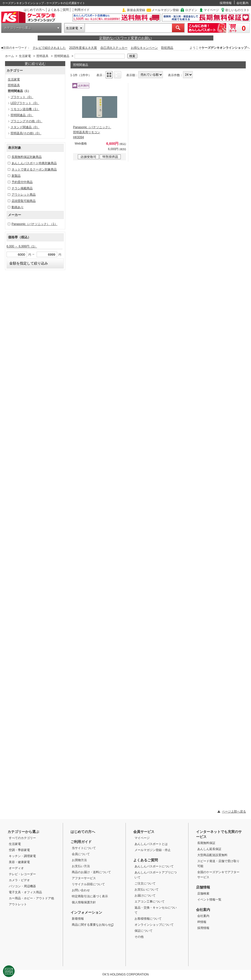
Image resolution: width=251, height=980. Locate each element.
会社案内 (242, 3)
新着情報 (78, 919)
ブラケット (22, 97)
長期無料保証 (206, 843)
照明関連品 (62, 56)
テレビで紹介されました (49, 48)
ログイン (191, 10)
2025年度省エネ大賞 (83, 48)
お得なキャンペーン (144, 48)
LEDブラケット (25, 103)
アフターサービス (84, 878)
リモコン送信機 (25, 109)
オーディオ (16, 868)
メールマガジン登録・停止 (153, 850)
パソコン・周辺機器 (22, 886)
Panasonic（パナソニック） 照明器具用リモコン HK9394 (92, 132)
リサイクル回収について (88, 884)
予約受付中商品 (22, 182)
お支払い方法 (81, 866)
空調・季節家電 (19, 850)
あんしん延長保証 (209, 849)
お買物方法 (79, 860)
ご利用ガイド (81, 10)
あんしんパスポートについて (154, 866)
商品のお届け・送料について (91, 872)
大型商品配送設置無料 (212, 855)
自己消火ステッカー (114, 48)
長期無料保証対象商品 (27, 157)
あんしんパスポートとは (151, 844)
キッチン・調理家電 (22, 856)
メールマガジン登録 (165, 10)
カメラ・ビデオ (19, 880)
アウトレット (18, 904)
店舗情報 (203, 887)
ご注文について (145, 883)
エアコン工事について (150, 902)
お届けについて (145, 896)
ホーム (10, 56)
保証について (144, 931)
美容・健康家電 (19, 862)
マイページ (211, 10)
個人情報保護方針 (84, 902)
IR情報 (202, 922)
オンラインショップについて (154, 925)
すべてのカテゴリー (22, 838)
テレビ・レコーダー (22, 874)
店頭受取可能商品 (24, 201)
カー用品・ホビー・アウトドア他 (31, 898)
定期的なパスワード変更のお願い (125, 38)
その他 (139, 937)
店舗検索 (203, 894)
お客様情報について (148, 919)
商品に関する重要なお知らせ (93, 925)
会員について (81, 854)
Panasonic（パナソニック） (35, 224)
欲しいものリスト (237, 10)
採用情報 (226, 3)
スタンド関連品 (25, 127)
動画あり (18, 207)
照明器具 (42, 56)
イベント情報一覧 (209, 900)
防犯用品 (167, 48)
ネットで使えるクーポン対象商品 (34, 169)
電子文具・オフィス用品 (25, 892)
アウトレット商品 (24, 195)
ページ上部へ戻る (234, 812)
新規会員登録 (136, 10)
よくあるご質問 (58, 10)
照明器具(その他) (26, 133)
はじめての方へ (34, 10)
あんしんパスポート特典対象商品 (34, 163)
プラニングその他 (26, 121)
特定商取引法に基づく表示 (90, 896)
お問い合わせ (81, 890)
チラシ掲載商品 (22, 188)
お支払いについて (147, 889)
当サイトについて (84, 848)
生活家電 (72, 28)
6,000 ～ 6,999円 (22, 246)
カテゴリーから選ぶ (18, 28)
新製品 (16, 176)
